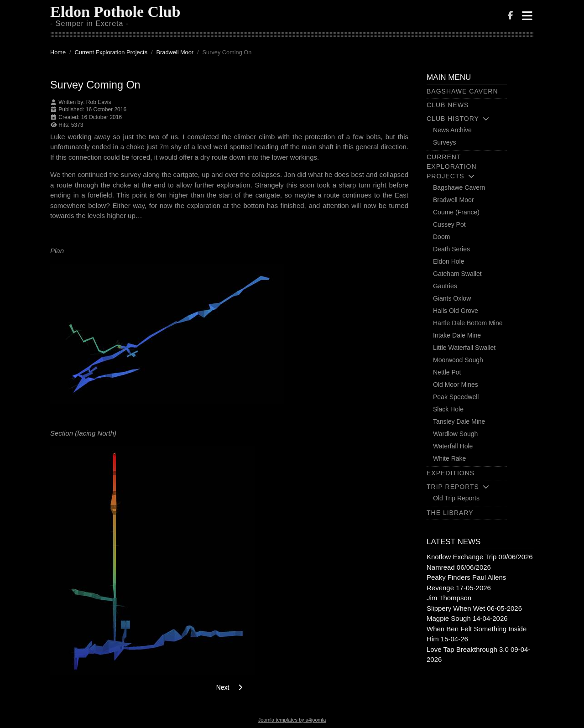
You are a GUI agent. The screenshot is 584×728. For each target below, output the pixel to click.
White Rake (449, 458)
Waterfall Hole (453, 446)
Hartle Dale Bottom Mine (468, 323)
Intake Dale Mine (457, 335)
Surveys (445, 142)
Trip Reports (453, 487)
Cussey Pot (449, 224)
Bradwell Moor (453, 200)
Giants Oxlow (452, 298)
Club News (448, 105)
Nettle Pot (447, 372)
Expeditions (451, 473)
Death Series (451, 249)
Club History (453, 119)
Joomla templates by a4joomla (292, 720)
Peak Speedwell (456, 397)
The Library (450, 513)
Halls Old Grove (456, 311)
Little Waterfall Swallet (464, 348)
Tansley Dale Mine (459, 421)
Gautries (445, 286)
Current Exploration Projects (452, 166)
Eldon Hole (449, 261)
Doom (441, 237)
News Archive (452, 130)
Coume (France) (456, 212)
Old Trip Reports (456, 498)
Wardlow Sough (455, 434)
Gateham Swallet (457, 274)
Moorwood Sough (458, 360)
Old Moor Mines (456, 385)
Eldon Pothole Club (115, 12)
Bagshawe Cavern (462, 91)
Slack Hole (448, 409)
